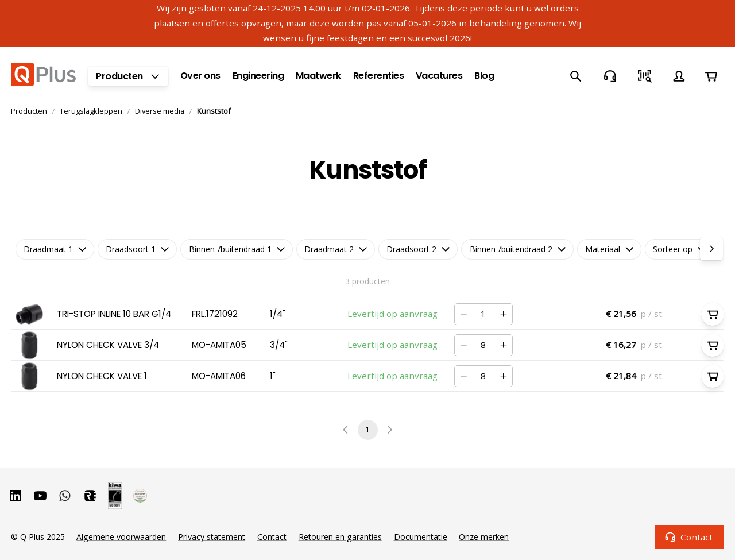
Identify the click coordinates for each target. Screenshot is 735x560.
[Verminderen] (464, 314)
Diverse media (160, 111)
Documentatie (421, 537)
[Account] (679, 76)
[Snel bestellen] (644, 76)
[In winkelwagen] (713, 314)
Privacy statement (212, 537)
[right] (711, 249)
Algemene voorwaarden (121, 537)
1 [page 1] (368, 430)
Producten (29, 111)
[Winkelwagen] (711, 76)
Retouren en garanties (340, 537)
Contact (690, 537)
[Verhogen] (503, 314)
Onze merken (484, 537)
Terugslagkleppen (91, 111)
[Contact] (610, 76)
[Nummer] (484, 314)
